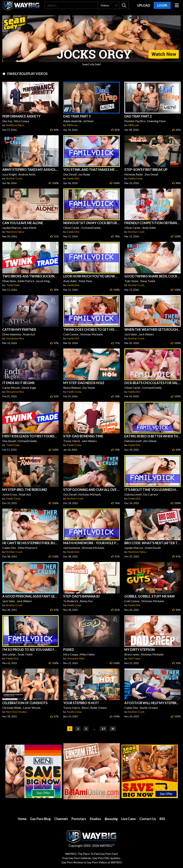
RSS (162, 819)
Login (162, 5)
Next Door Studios (17, 712)
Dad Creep (134, 658)
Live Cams (129, 819)
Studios (95, 819)
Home (22, 819)
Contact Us (148, 819)
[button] (108, 5)
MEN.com (72, 125)
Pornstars (79, 819)
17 (103, 729)
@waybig (111, 819)
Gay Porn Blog (40, 819)
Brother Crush (14, 178)
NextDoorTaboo (15, 125)
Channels (61, 819)
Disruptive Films (15, 338)
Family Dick (73, 178)
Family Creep (135, 178)
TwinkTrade (13, 285)
